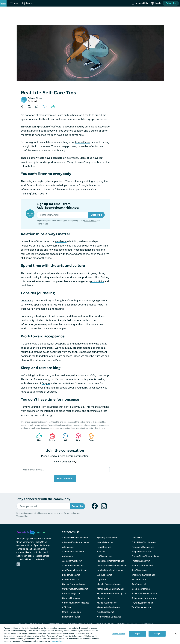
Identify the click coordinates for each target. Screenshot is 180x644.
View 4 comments (65, 462)
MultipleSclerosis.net (107, 603)
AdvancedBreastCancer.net (75, 538)
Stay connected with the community (43, 499)
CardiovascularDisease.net (75, 589)
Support (51, 437)
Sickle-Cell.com (139, 580)
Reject (138, 634)
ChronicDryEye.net (71, 594)
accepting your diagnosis (69, 344)
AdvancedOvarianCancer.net (76, 542)
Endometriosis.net (71, 617)
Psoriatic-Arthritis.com (142, 566)
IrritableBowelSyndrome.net (110, 570)
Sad (64, 437)
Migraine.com (104, 598)
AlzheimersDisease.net (73, 552)
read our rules (58, 456)
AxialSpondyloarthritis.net (75, 570)
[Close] (176, 634)
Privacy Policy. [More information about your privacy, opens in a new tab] (57, 641)
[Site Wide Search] (28, 3)
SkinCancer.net (139, 584)
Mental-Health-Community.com (112, 594)
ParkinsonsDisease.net (143, 547)
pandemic (61, 241)
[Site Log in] (156, 3)
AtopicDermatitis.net (72, 561)
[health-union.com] (31, 532)
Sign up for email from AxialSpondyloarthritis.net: (58, 206)
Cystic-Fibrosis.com (72, 612)
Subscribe (171, 3)
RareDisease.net (139, 570)
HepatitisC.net (104, 547)
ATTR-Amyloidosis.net (73, 566)
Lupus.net (102, 580)
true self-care (83, 142)
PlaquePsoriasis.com (142, 552)
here (103, 428)
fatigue (46, 383)
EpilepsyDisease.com (107, 538)
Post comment (65, 479)
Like (38, 437)
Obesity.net (137, 538)
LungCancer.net (104, 575)
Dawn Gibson (36, 98)
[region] (90, 634)
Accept (157, 634)
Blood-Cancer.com (71, 580)
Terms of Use (42, 224)
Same (90, 437)
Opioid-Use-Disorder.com (144, 542)
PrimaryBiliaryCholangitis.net (146, 556)
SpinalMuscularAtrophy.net (145, 598)
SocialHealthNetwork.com (144, 594)
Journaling (27, 301)
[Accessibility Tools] (140, 3)
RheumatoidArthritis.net (143, 575)
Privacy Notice (90, 221)
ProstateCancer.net (141, 561)
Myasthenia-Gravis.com (108, 607)
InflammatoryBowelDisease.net (112, 566)
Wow (77, 437)
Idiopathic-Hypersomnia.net (110, 561)
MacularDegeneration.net (109, 584)
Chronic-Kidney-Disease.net (76, 603)
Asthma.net (68, 556)
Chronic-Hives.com (71, 598)
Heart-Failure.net (105, 542)
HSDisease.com (105, 556)
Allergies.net (68, 547)
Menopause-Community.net (110, 589)
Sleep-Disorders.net (141, 589)
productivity (97, 281)
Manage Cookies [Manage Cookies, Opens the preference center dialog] (118, 634)
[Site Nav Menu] (15, 3)
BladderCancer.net (71, 575)
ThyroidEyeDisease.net (142, 603)
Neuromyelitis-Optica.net (109, 617)
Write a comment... (33, 470)
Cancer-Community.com (74, 584)
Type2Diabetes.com (141, 607)
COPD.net (67, 607)
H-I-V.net (101, 552)
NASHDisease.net (105, 612)
